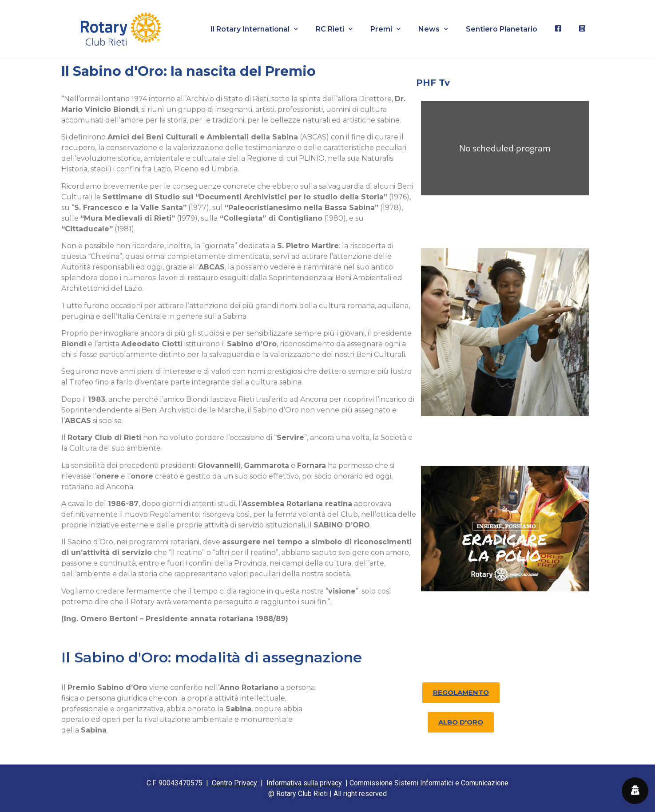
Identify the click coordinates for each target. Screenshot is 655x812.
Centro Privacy (234, 783)
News (433, 29)
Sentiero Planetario (502, 29)
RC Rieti (334, 29)
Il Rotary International (254, 29)
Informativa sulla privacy (304, 783)
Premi (385, 29)
